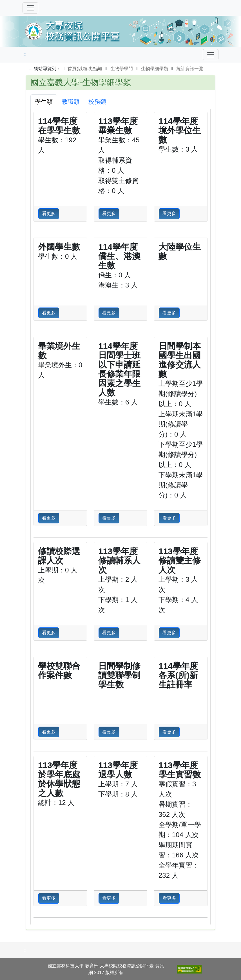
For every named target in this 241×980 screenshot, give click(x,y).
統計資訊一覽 (190, 69)
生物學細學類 (155, 69)
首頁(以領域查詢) (82, 69)
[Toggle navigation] (211, 55)
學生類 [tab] (44, 102)
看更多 (49, 214)
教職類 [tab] (71, 102)
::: (24, 55)
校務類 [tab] (97, 102)
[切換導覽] (30, 8)
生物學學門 (122, 69)
